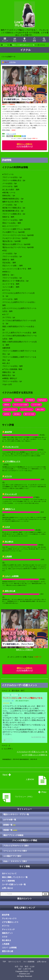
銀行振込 (17, 414)
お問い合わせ (7, 888)
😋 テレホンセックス (10, 447)
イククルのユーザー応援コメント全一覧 (32, 752)
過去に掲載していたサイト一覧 (15, 877)
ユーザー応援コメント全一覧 (14, 884)
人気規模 (6, 944)
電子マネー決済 (29, 414)
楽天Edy (7, 414)
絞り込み (15, 695)
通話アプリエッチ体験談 (13, 835)
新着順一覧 (9, 825)
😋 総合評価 (7, 432)
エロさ (5, 937)
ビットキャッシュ (27, 409)
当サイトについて (9, 873)
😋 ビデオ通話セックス (11, 461)
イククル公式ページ (25, 145)
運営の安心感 (7, 951)
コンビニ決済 (36, 405)
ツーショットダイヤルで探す (15, 851)
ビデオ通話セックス (10, 922)
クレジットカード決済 (21, 405)
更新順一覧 (10, 830)
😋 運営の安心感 (9, 591)
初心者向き (7, 940)
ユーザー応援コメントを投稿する (35, 755)
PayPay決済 (42, 400)
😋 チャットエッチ (10, 494)
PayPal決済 (30, 400)
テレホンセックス (9, 918)
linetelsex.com (24, 974)
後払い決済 (40, 409)
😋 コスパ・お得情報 (10, 576)
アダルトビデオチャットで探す (16, 846)
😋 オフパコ (7, 476)
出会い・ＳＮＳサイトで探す (15, 861)
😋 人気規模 (7, 556)
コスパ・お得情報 (9, 948)
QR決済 (7, 405)
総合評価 (6, 915)
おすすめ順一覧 (10, 820)
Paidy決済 (18, 400)
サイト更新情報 (8, 881)
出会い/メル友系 (11, 134)
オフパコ (6, 926)
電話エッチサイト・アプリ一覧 (16, 814)
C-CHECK (7, 400)
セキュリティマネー (10, 409)
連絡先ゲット (7, 933)
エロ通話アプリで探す (12, 856)
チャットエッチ (8, 929)
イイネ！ (7, 740)
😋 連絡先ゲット (9, 509)
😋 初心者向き (8, 542)
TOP (4, 962)
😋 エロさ (6, 527)
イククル (12, 62)
